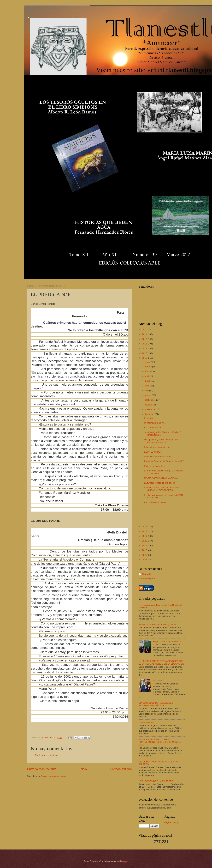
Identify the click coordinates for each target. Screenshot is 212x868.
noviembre (150, 409)
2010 (145, 330)
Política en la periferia (155, 466)
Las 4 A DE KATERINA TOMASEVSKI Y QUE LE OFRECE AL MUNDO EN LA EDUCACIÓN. (162, 662)
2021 (145, 545)
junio (147, 386)
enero (148, 362)
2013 (145, 344)
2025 (145, 555)
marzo (148, 371)
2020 (145, 541)
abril (147, 376)
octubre (149, 405)
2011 (145, 334)
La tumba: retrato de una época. (160, 483)
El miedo (148, 418)
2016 (145, 358)
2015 (145, 353)
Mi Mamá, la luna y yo (155, 423)
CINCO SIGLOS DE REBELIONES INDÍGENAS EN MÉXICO (156, 704)
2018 (145, 531)
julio (147, 390)
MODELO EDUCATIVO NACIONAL (161, 478)
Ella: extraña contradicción (157, 447)
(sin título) (158, 681)
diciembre (150, 414)
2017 (145, 527)
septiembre (150, 400)
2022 (145, 550)
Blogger (124, 861)
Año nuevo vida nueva (155, 502)
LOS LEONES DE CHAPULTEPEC (156, 781)
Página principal (172, 822)
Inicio (83, 769)
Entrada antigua (121, 769)
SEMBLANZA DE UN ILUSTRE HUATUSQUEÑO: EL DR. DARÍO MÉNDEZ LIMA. (160, 742)
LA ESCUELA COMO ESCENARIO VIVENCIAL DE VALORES (161, 489)
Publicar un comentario (46, 755)
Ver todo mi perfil (147, 579)
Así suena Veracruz (154, 427)
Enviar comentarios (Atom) (54, 776)
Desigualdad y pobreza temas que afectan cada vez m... (161, 441)
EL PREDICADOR (153, 452)
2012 (145, 339)
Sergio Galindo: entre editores (167, 642)
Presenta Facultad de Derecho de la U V (164, 461)
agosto (148, 395)
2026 (145, 560)
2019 (145, 536)
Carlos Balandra (146, 722)
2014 (145, 348)
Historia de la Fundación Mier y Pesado (158, 625)
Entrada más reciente (42, 769)
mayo (148, 381)
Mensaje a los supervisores (157, 456)
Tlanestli (146, 574)
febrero (148, 367)
